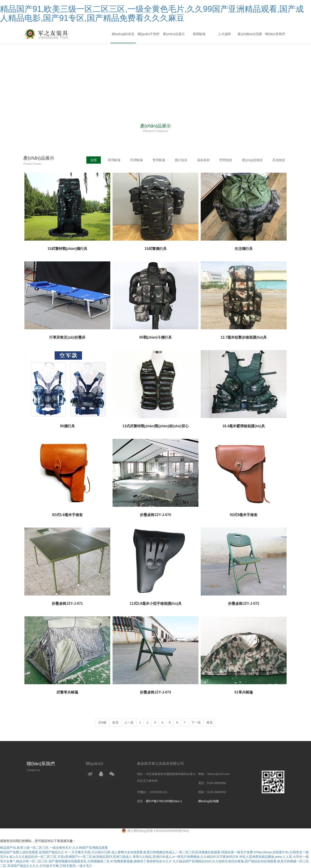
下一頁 (196, 722)
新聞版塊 (199, 34)
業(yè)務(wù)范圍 (250, 34)
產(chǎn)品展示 (174, 34)
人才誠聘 (224, 34)
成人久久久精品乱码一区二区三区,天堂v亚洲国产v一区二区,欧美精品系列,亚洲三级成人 (71, 857)
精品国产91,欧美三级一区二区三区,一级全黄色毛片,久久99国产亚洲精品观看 (54, 848)
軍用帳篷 (112, 160)
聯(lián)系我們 (275, 34)
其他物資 (279, 160)
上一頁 (129, 722)
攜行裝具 (180, 160)
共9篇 (102, 722)
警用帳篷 (158, 160)
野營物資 (225, 160)
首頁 (115, 722)
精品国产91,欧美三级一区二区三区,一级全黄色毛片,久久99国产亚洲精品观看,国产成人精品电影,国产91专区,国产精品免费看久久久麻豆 (152, 13)
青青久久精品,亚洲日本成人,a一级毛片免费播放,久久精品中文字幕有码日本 (185, 857)
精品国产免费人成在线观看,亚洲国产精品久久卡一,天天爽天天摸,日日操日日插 (55, 852)
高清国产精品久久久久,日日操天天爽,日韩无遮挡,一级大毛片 (50, 866)
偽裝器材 (203, 160)
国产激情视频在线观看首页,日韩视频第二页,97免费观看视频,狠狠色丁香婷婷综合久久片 (110, 861)
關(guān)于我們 (148, 34)
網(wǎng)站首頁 (123, 34)
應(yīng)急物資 (252, 160)
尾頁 (210, 722)
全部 (92, 160)
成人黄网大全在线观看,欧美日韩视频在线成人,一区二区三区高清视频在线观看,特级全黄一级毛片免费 (182, 852)
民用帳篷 (135, 160)
